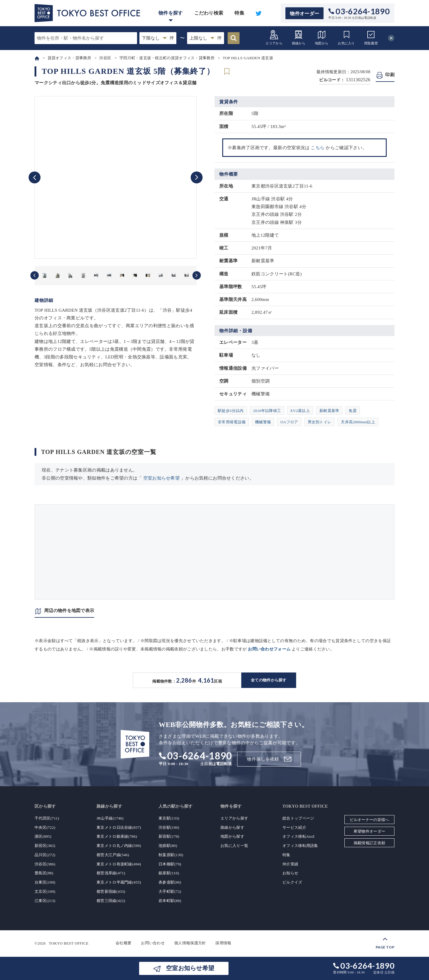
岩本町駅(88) (170, 901)
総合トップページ (298, 818)
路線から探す (232, 827)
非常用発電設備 (232, 422)
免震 (353, 411)
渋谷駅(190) (169, 827)
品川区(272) (45, 855)
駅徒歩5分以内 (231, 411)
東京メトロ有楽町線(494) (119, 864)
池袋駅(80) (168, 846)
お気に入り (346, 37)
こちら (318, 148)
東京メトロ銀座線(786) (117, 836)
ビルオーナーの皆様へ (370, 820)
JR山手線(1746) (110, 818)
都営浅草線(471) (111, 873)
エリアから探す (234, 818)
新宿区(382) (45, 846)
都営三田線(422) (111, 901)
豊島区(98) (44, 873)
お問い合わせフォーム (269, 649)
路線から (299, 37)
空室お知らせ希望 (161, 478)
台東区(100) (45, 882)
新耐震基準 (329, 411)
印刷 (390, 75)
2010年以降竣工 (267, 411)
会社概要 (123, 943)
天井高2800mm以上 (358, 422)
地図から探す (232, 836)
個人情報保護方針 (190, 943)
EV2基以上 (300, 411)
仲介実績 (290, 864)
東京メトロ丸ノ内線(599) (119, 846)
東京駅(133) (169, 818)
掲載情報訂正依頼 (369, 843)
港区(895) (43, 836)
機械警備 (263, 422)
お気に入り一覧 (234, 846)
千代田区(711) (47, 818)
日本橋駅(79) (170, 864)
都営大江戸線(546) (113, 855)
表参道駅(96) (170, 882)
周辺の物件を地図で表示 (69, 611)
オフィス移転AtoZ (299, 836)
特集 (239, 13)
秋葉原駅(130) (171, 855)
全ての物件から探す (269, 680)
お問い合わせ (153, 943)
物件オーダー (304, 13)
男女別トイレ (320, 422)
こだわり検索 (209, 13)
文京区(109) (45, 891)
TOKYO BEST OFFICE (69, 943)
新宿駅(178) (169, 836)
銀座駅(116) (169, 873)
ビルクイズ (292, 882)
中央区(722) (45, 827)
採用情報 (223, 943)
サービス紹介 (294, 827)
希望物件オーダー (369, 831)
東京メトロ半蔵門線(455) (119, 882)
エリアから (274, 37)
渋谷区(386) (45, 864)
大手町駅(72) (170, 891)
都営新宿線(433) (111, 891)
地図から (322, 37)
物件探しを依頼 (263, 759)
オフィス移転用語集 (300, 846)
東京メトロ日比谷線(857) (119, 827)
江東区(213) (45, 901)
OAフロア (289, 422)
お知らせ (290, 873)
